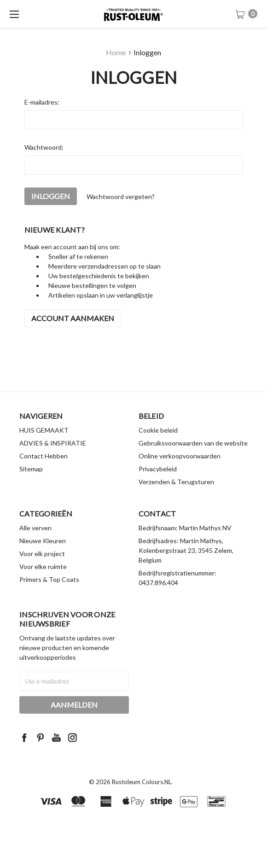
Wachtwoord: (44, 147)
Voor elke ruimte (43, 584)
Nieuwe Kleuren (43, 558)
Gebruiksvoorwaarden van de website (193, 460)
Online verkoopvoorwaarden (180, 473)
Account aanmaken (73, 318)
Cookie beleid (158, 448)
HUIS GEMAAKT (44, 448)
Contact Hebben (44, 473)
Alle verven (35, 545)
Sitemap (31, 486)
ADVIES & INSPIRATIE (53, 460)
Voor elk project (42, 571)
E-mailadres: (42, 102)
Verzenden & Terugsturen (176, 499)
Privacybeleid (158, 486)
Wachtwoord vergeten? (121, 196)
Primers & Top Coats (49, 597)
